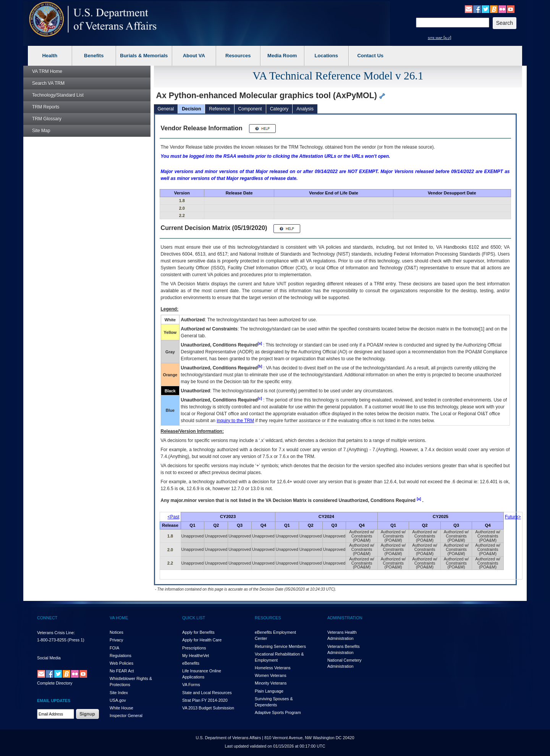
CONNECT (47, 618)
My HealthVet (196, 656)
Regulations (121, 656)
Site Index (119, 693)
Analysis (305, 109)
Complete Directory (55, 683)
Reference (219, 109)
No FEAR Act (122, 671)
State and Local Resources (207, 693)
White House (121, 708)
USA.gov (118, 700)
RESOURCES (268, 618)
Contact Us (370, 56)
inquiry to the (235, 421)
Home (47, 71)
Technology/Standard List (58, 95)
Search (48, 83)
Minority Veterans (271, 683)
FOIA (114, 648)
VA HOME (119, 618)
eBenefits (191, 663)
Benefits (94, 56)
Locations (326, 56)
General (166, 109)
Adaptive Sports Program (278, 712)
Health (50, 56)
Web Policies (121, 663)
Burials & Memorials (144, 56)
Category (279, 109)
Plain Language (269, 691)
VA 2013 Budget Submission (208, 708)
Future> (513, 517)
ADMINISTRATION (345, 618)
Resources (238, 56)
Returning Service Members (280, 646)
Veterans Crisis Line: (56, 633)
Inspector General (126, 716)
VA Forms (191, 685)
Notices (116, 632)
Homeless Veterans (273, 668)
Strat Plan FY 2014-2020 (205, 700)
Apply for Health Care (202, 640)
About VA (194, 56)
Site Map (41, 131)
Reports (46, 107)
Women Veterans (271, 675)
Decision (191, 109)
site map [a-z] (439, 37)
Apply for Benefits (198, 632)
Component (250, 109)
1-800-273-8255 (52, 640)
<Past (174, 517)
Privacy (116, 640)
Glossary (47, 119)
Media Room (282, 56)
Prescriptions (194, 648)
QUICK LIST (194, 618)
